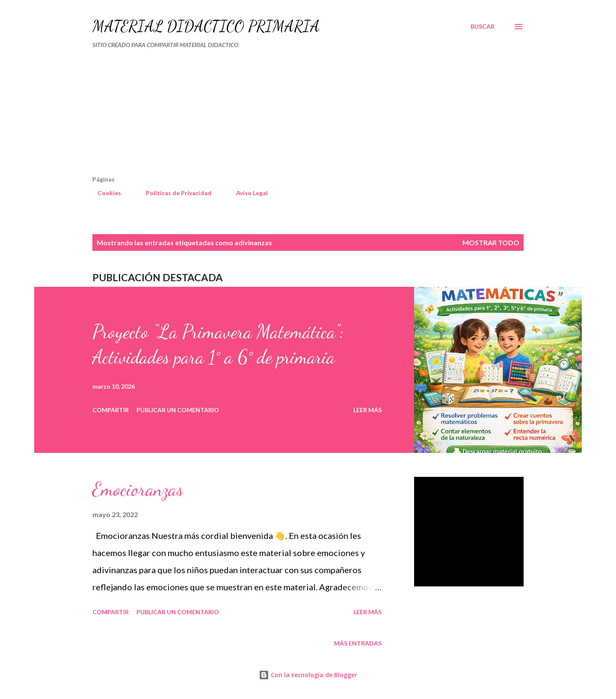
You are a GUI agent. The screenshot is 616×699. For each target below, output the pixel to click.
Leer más (367, 410)
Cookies (104, 193)
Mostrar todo (491, 242)
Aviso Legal (247, 193)
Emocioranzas (138, 489)
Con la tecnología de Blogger (308, 675)
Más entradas (358, 643)
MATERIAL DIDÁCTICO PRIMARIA (206, 26)
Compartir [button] (111, 410)
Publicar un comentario (178, 410)
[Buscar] (483, 27)
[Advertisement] (272, 116)
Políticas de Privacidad (173, 193)
